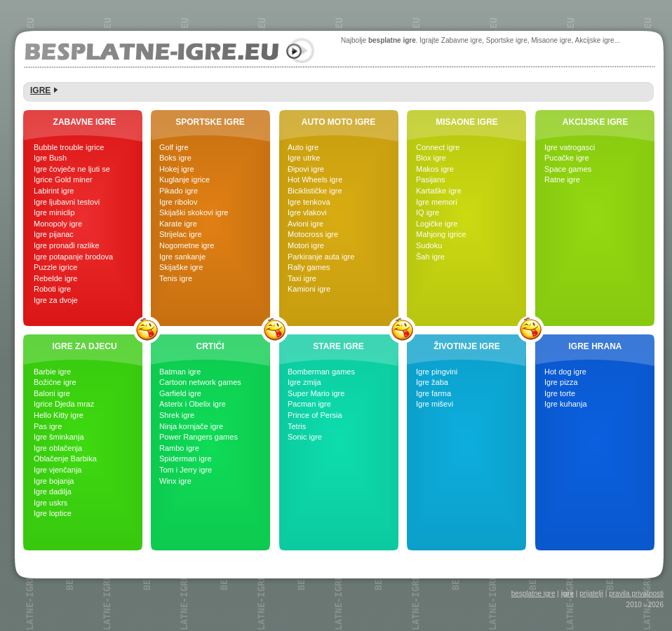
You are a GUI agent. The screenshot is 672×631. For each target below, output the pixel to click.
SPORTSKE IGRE (210, 122)
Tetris (297, 426)
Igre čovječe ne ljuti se (72, 169)
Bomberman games (321, 372)
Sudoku (429, 245)
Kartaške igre (439, 191)
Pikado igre (179, 191)
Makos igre (435, 169)
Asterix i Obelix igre (193, 404)
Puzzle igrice (55, 267)
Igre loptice (53, 513)
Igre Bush (50, 158)
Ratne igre (562, 179)
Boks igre (175, 158)
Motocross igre (313, 234)
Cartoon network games (200, 382)
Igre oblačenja (58, 448)
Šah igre (430, 257)
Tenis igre (176, 278)
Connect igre (438, 147)
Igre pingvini (437, 372)
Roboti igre (52, 289)
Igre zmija (304, 382)
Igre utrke (304, 158)
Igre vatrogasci (570, 147)
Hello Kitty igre (59, 415)
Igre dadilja (53, 491)
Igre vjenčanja (58, 470)
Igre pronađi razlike (67, 245)
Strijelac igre (181, 234)
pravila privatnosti (636, 593)
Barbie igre (52, 372)
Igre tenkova (309, 202)
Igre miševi (435, 404)
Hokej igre (177, 169)
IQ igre (428, 212)
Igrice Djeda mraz (64, 404)
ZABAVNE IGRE (85, 122)
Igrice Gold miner (63, 179)
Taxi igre (302, 278)
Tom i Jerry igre (186, 470)
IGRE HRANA (595, 346)
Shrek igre (177, 415)
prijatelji (591, 593)
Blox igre (431, 158)
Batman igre (180, 372)
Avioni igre (305, 224)
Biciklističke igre (315, 191)
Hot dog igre (565, 372)
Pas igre (48, 426)
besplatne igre (533, 593)
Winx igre (175, 481)
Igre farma (434, 393)
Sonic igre (305, 437)
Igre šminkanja (59, 437)
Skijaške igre (181, 267)
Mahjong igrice (441, 234)
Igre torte (560, 393)
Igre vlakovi (307, 212)
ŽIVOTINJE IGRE (467, 346)
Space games (568, 169)
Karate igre (178, 224)
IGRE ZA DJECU (84, 346)
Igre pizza (561, 382)
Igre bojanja (54, 481)
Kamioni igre (309, 289)
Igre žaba (432, 382)
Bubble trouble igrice (69, 147)
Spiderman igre (186, 459)
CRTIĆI (210, 346)
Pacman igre (309, 404)
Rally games (309, 267)
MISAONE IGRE (467, 122)
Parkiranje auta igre (321, 257)
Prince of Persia (315, 415)
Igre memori (437, 202)
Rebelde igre (55, 278)
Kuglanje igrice (184, 179)
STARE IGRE (338, 346)
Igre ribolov (178, 202)
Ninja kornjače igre (191, 426)
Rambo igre (179, 448)
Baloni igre (52, 393)
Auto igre (303, 147)
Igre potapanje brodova (73, 257)
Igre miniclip (54, 212)
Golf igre (174, 147)
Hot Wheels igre (315, 179)
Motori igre (306, 245)
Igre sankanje (182, 257)
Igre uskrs (51, 503)
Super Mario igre (316, 393)
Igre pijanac (54, 234)
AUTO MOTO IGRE (339, 122)
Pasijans (431, 179)
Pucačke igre (567, 158)
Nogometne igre (187, 245)
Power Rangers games (199, 437)
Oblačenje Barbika (65, 459)
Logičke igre (437, 224)
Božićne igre (55, 382)
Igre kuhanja (566, 404)
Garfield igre (180, 393)
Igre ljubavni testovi (67, 202)
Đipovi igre (306, 169)
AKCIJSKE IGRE (595, 122)
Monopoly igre (58, 224)
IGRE (40, 90)
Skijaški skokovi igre (194, 212)
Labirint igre (54, 191)
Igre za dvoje (56, 300)
